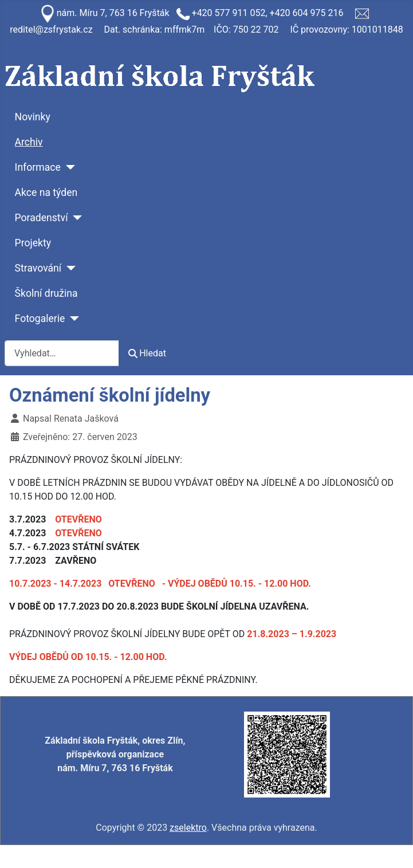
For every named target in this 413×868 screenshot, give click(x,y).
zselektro (188, 828)
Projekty (33, 243)
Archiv (29, 142)
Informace (38, 167)
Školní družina (46, 293)
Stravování (38, 268)
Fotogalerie (40, 319)
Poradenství (42, 218)
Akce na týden (46, 193)
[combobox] (62, 353)
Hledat (147, 353)
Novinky (33, 117)
